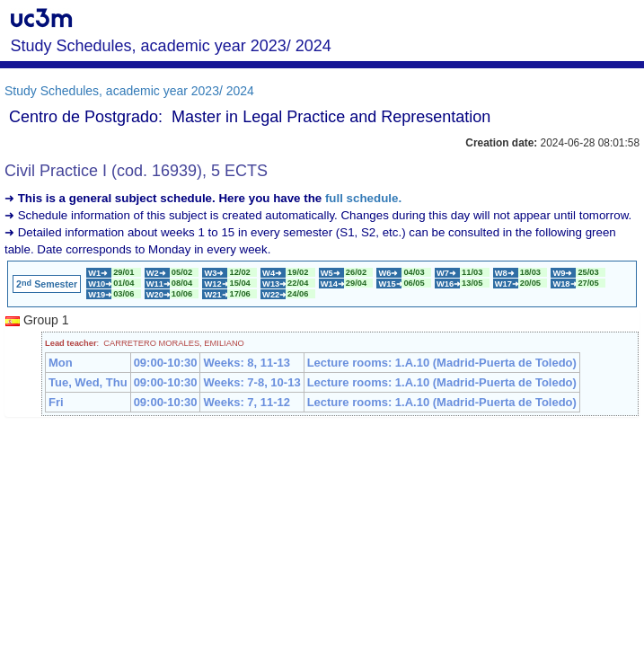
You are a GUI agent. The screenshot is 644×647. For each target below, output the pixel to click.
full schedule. (363, 198)
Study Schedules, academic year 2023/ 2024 (129, 91)
